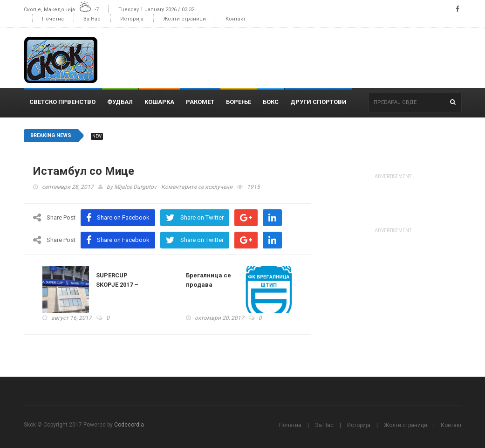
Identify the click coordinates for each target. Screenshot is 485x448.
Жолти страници (184, 19)
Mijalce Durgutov (135, 187)
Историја (132, 19)
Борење (239, 102)
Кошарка (159, 102)
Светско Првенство (62, 102)
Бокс (271, 102)
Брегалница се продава (208, 280)
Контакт (236, 19)
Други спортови (318, 102)
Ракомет (200, 102)
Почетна (53, 19)
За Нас (92, 19)
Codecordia (129, 425)
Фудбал (120, 102)
